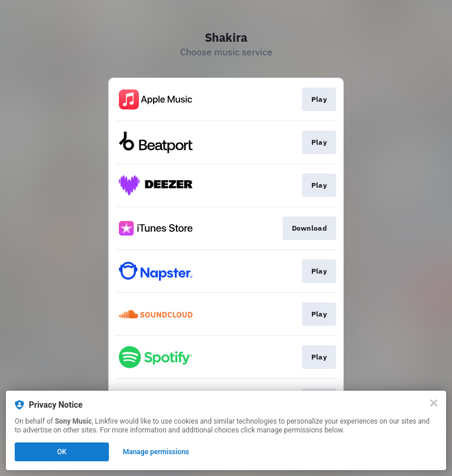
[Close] (434, 403)
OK (62, 452)
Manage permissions (156, 452)
